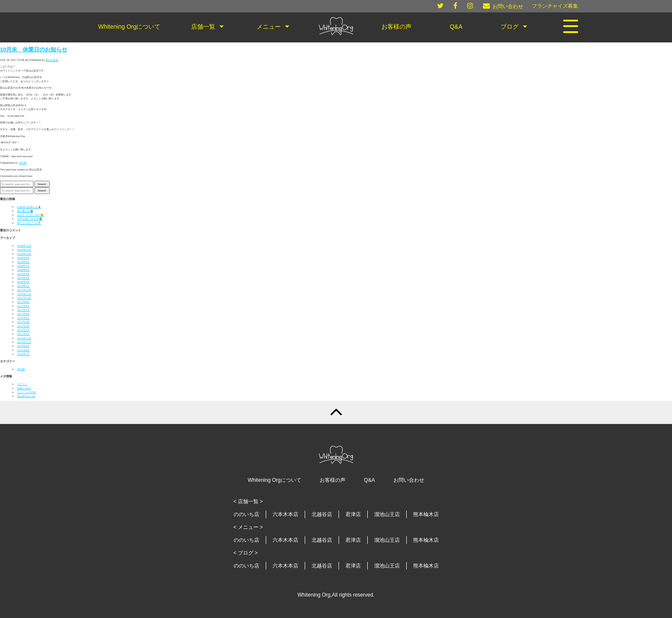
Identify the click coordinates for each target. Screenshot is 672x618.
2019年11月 (24, 249)
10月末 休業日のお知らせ (34, 50)
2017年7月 (23, 310)
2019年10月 (24, 254)
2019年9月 (23, 258)
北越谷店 (322, 514)
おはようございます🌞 (30, 215)
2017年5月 (23, 318)
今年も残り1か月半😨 (30, 219)
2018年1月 (23, 286)
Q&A (369, 480)
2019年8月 (23, 262)
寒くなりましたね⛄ (29, 223)
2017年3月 (23, 326)
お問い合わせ (409, 480)
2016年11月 (24, 342)
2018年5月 (23, 270)
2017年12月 (24, 290)
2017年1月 (23, 334)
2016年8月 (23, 350)
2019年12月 (24, 246)
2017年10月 (24, 298)
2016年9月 (23, 346)
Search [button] (42, 184)
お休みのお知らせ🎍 (29, 207)
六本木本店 (285, 514)
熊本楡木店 (426, 514)
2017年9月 (23, 302)
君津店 (353, 514)
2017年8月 (23, 306)
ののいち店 (246, 514)
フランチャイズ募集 (555, 6)
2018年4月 (23, 274)
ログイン (22, 384)
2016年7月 (23, 354)
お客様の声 (333, 480)
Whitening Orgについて (274, 480)
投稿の (24, 388)
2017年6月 (23, 314)
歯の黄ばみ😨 (25, 211)
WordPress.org (26, 396)
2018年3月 (23, 278)
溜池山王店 (387, 514)
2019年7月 (23, 266)
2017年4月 (23, 322)
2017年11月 (24, 294)
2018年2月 (23, 282)
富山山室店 (52, 60)
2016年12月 (24, 338)
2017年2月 (23, 330)
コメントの (27, 392)
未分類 (23, 163)
